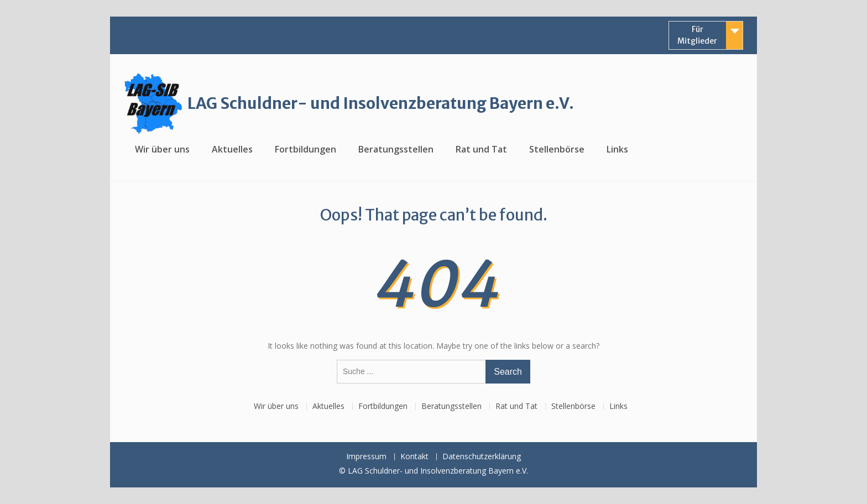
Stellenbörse (557, 149)
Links (617, 149)
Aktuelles (232, 149)
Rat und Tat (481, 149)
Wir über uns (162, 149)
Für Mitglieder (697, 35)
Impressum (366, 457)
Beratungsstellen (396, 149)
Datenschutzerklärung (482, 457)
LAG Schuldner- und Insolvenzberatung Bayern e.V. (381, 103)
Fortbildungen (305, 149)
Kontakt (414, 457)
